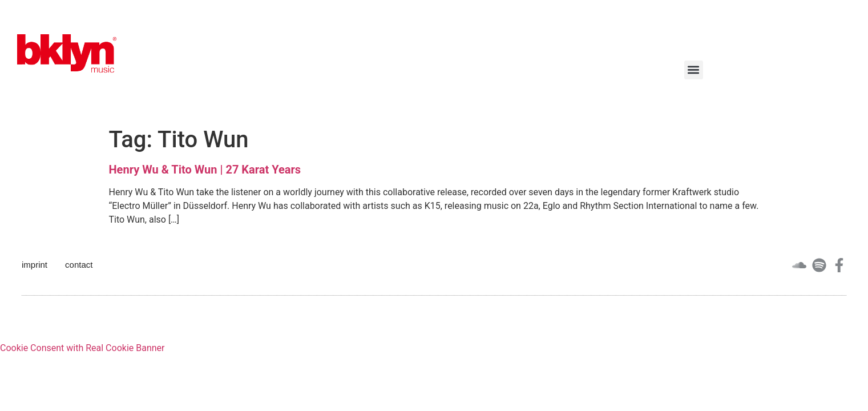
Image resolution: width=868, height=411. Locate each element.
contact (79, 265)
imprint (35, 265)
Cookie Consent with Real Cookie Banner (82, 348)
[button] (694, 70)
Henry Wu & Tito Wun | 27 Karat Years (205, 170)
